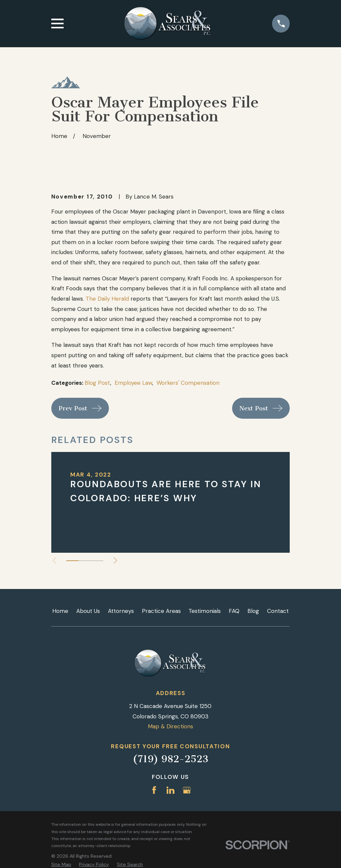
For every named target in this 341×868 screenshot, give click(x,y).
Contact (278, 611)
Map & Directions (170, 726)
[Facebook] (154, 790)
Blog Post (97, 383)
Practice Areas (161, 611)
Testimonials (205, 611)
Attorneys (121, 611)
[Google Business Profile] (187, 790)
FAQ (234, 611)
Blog (253, 611)
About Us (88, 611)
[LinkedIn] (170, 790)
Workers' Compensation (188, 383)
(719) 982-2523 (170, 759)
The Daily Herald (107, 299)
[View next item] (116, 561)
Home (60, 611)
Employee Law (133, 383)
